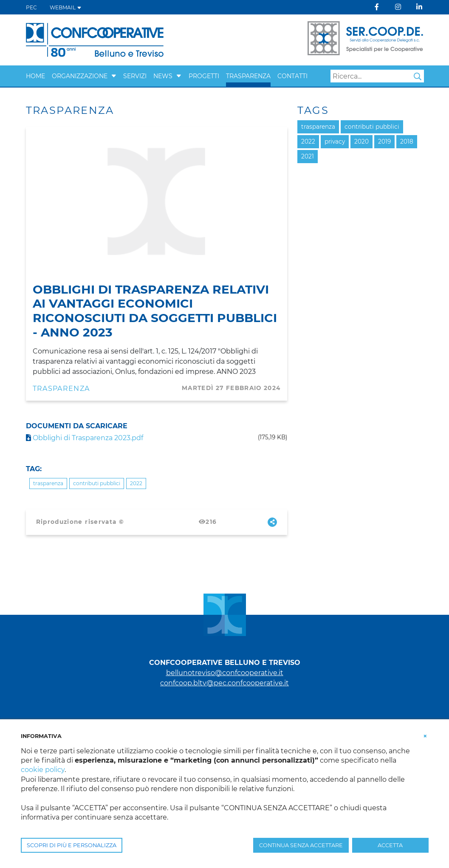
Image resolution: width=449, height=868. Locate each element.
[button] (114, 76)
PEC (31, 7)
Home (35, 76)
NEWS (163, 76)
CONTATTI (292, 76)
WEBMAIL (66, 7)
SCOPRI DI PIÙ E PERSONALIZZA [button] (72, 845)
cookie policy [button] (43, 770)
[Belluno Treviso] (95, 39)
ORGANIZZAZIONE (80, 76)
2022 (136, 483)
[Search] (377, 76)
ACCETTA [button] (390, 845)
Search (418, 76)
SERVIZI (135, 76)
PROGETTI (204, 76)
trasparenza (48, 483)
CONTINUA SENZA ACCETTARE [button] (301, 845)
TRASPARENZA (248, 76)
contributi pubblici (97, 483)
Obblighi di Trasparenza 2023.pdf (85, 438)
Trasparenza (61, 389)
